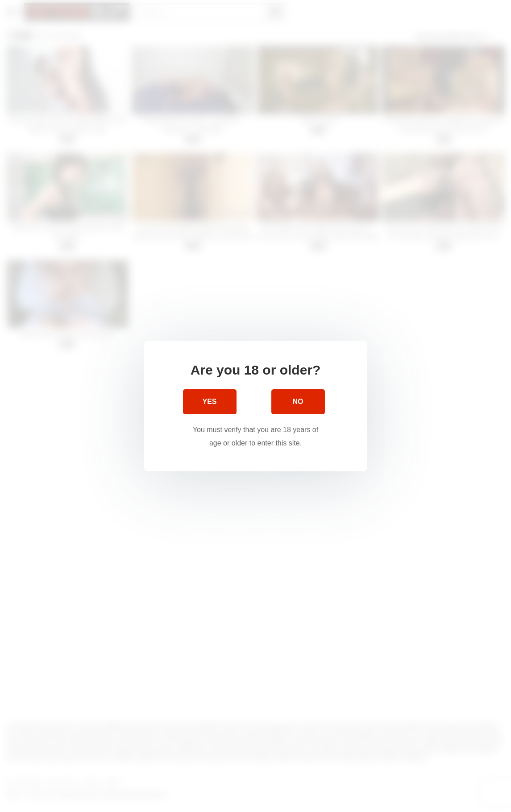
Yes (209, 402)
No (298, 402)
